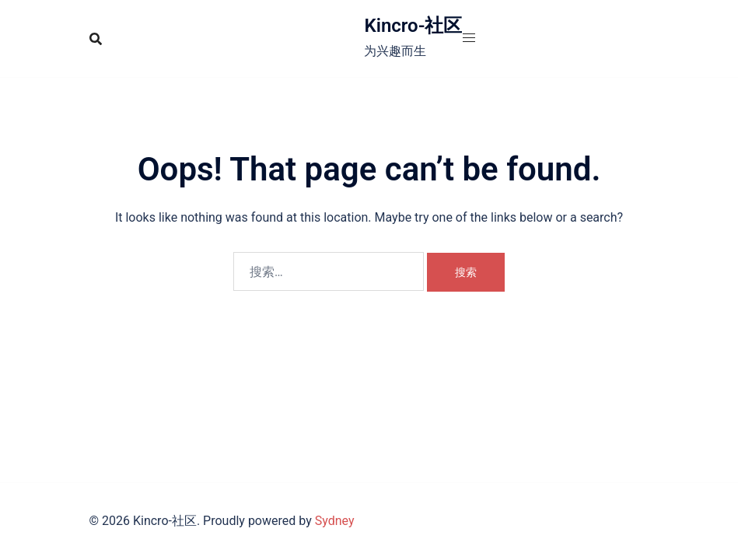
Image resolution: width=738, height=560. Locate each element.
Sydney (335, 521)
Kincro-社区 (413, 26)
